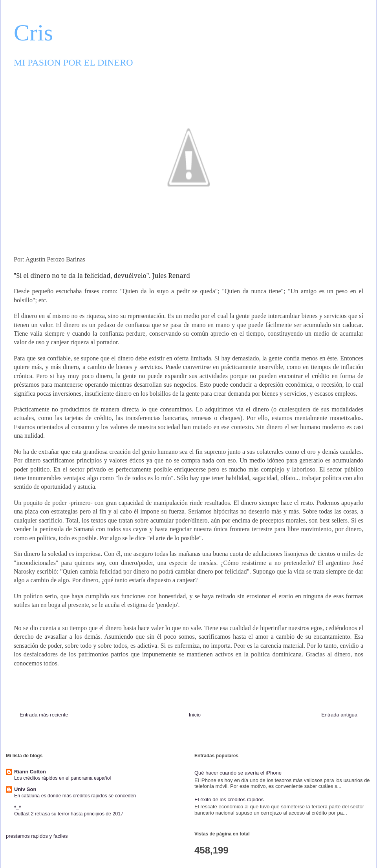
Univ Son (25, 789)
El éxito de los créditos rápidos (229, 799)
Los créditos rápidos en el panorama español (62, 778)
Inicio (195, 715)
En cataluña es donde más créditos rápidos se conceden (75, 796)
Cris (33, 33)
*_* (17, 807)
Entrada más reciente (44, 715)
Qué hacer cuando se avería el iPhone (238, 773)
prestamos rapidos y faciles (37, 836)
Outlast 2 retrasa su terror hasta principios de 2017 (69, 814)
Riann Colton (30, 772)
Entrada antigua (339, 715)
